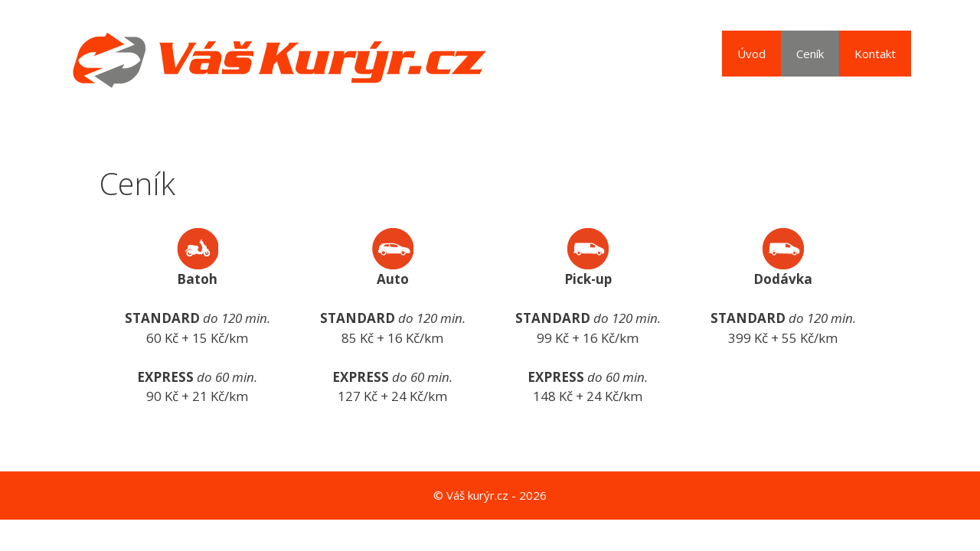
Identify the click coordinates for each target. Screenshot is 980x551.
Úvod (751, 54)
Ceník (810, 54)
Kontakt (875, 54)
